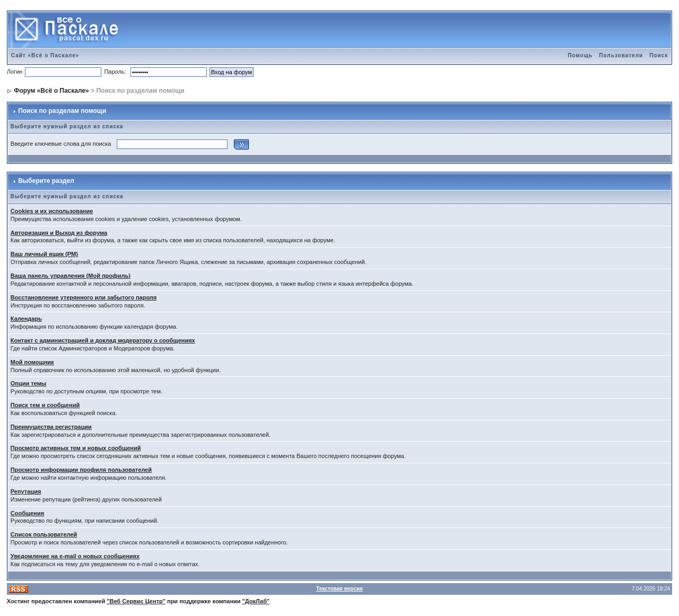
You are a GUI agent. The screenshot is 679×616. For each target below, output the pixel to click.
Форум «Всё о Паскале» (51, 91)
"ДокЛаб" (256, 601)
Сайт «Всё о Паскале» (45, 55)
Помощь (580, 55)
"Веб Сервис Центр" (136, 601)
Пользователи (621, 55)
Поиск (659, 55)
